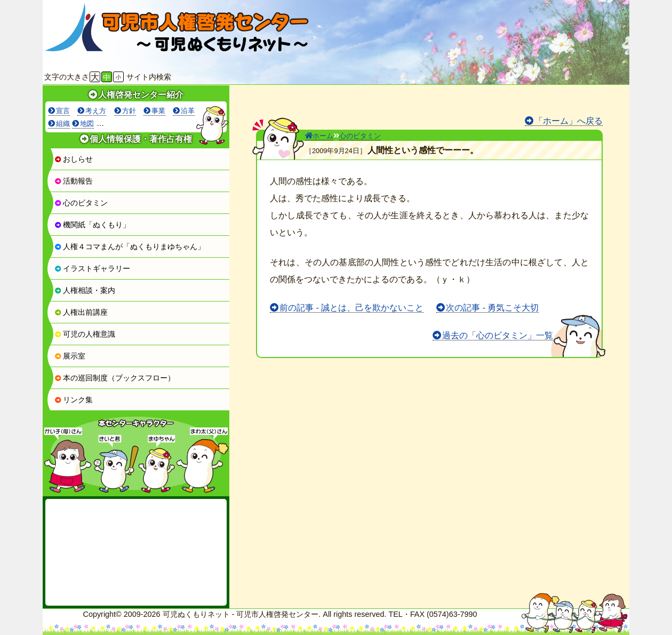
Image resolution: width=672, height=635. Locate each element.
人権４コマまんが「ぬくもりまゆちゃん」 (130, 247)
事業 (158, 111)
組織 (63, 124)
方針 (129, 111)
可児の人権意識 (85, 334)
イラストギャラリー (92, 268)
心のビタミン (81, 203)
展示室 (70, 356)
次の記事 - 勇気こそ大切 (492, 308)
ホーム (319, 136)
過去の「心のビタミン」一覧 (498, 335)
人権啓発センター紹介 (141, 95)
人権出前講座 (81, 312)
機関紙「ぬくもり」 (92, 225)
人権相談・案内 (85, 290)
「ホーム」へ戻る (569, 121)
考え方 (96, 111)
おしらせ (74, 159)
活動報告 (74, 181)
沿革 (188, 111)
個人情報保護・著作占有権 (141, 139)
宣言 (63, 111)
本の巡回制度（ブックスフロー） (115, 378)
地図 (87, 124)
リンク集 (74, 400)
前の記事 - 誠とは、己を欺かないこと (351, 308)
